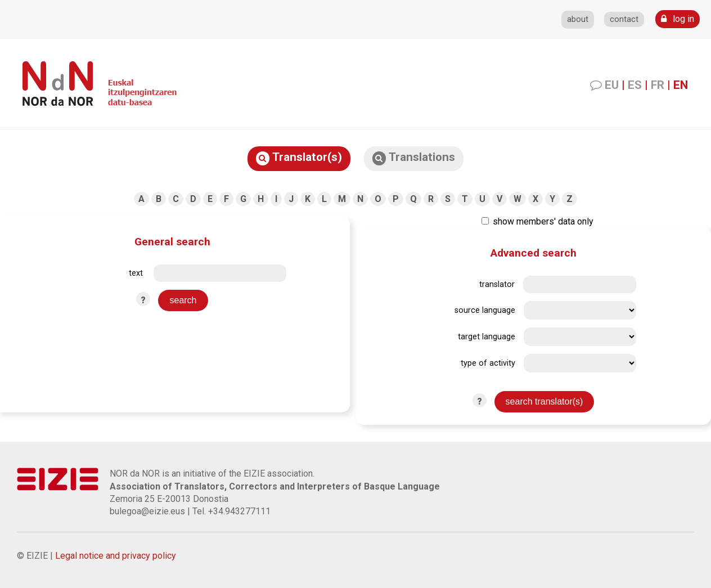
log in (678, 19)
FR (658, 85)
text (136, 273)
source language (485, 310)
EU (612, 85)
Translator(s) (299, 158)
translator (497, 284)
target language (487, 337)
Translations (414, 158)
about (578, 19)
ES (635, 85)
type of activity (488, 363)
